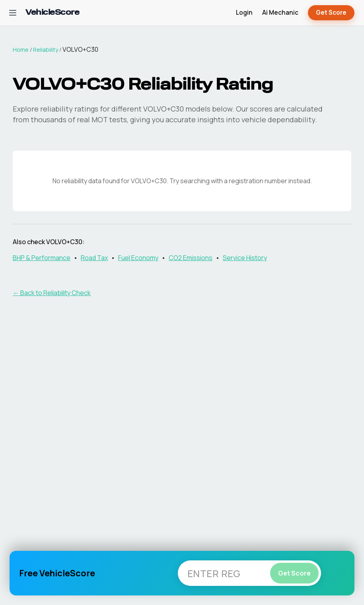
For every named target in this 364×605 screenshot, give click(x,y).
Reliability (46, 50)
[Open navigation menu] (13, 13)
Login (244, 13)
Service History (245, 258)
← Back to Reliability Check (52, 293)
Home (21, 50)
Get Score (331, 13)
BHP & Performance (42, 258)
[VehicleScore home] (52, 13)
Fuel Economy (138, 258)
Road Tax (94, 258)
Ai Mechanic (280, 13)
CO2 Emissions (191, 258)
